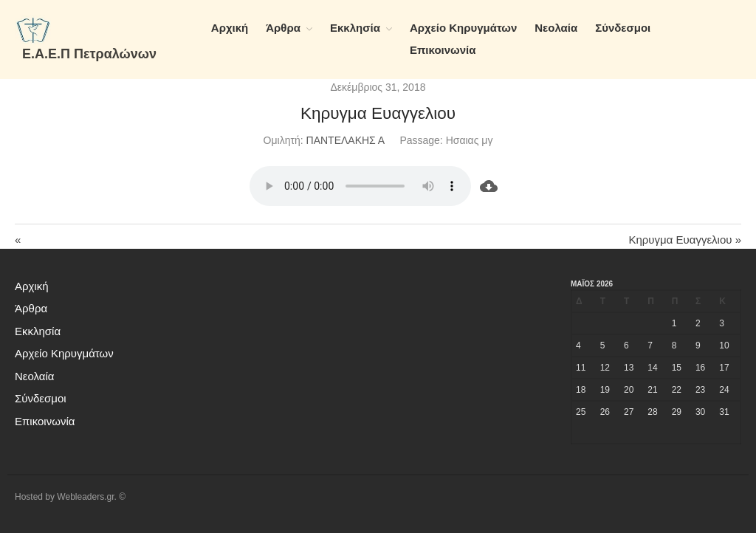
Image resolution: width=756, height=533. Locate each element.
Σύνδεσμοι (623, 28)
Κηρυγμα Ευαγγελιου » (685, 240)
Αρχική (230, 28)
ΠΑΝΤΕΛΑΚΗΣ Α (346, 140)
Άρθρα (283, 28)
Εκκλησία (355, 28)
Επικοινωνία (443, 50)
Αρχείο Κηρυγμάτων (463, 28)
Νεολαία (556, 28)
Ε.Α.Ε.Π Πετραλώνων (89, 54)
